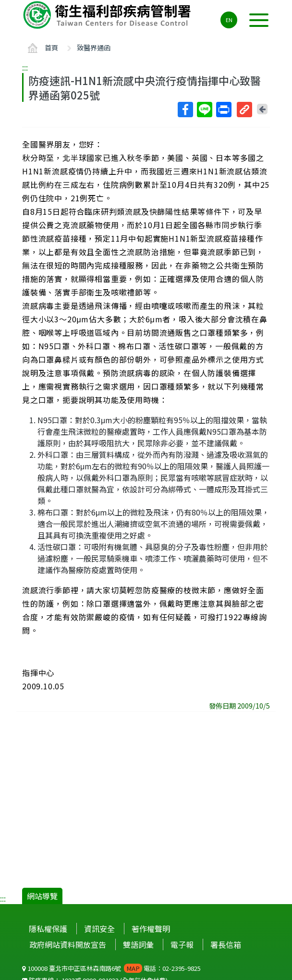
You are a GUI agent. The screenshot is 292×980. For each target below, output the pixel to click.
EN (229, 20)
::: (25, 67)
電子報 (182, 944)
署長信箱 (226, 944)
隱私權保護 (48, 929)
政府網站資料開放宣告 (68, 944)
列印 (223, 110)
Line (204, 110)
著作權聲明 (151, 929)
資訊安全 (99, 929)
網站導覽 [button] (42, 896)
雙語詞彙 (138, 944)
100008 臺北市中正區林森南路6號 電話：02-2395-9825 (111, 968)
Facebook (185, 110)
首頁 (51, 47)
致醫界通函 (94, 47)
